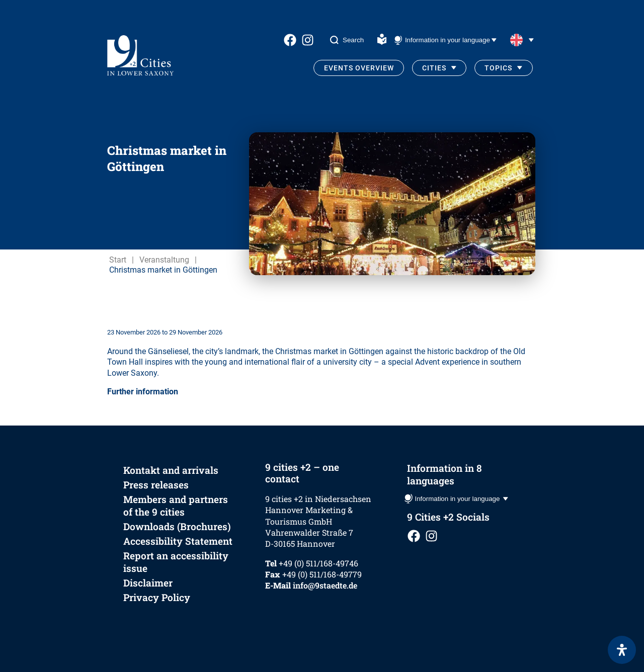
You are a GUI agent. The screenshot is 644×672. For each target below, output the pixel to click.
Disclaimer (148, 583)
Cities (434, 68)
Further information (143, 392)
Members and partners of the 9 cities (176, 506)
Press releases (156, 485)
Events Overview (359, 68)
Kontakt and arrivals (171, 470)
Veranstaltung (164, 260)
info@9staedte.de (325, 585)
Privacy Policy (157, 597)
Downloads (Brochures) (177, 526)
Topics (498, 68)
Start (118, 260)
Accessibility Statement (178, 541)
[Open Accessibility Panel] (622, 650)
